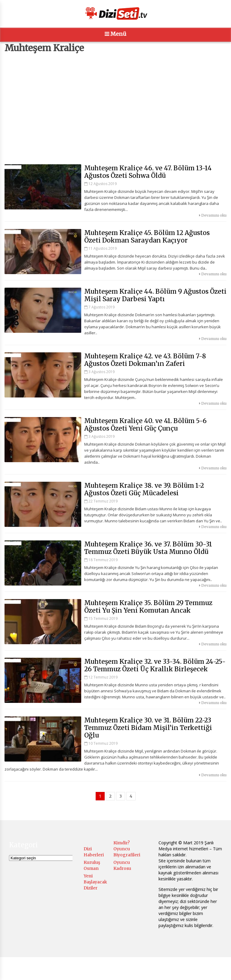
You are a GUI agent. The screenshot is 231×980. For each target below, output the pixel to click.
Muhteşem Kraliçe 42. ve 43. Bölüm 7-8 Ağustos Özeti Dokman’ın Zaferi (145, 360)
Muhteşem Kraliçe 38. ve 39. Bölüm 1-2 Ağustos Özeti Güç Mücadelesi (144, 489)
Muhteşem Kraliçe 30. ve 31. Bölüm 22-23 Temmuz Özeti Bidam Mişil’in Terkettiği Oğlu (148, 728)
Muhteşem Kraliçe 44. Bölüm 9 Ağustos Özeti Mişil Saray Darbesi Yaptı (155, 295)
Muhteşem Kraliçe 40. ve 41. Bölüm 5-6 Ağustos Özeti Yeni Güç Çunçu (145, 425)
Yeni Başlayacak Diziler (95, 882)
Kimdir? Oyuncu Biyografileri (127, 849)
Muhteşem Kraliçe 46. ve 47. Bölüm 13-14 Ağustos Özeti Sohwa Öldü (148, 172)
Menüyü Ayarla (157, 969)
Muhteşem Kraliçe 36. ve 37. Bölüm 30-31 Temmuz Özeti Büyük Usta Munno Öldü (148, 548)
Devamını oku (213, 215)
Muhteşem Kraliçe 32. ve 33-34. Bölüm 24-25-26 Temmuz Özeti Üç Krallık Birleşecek (155, 665)
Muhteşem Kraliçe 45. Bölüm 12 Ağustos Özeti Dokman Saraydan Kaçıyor (147, 236)
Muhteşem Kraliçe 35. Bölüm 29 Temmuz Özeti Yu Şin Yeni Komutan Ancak (148, 607)
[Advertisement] (115, 109)
